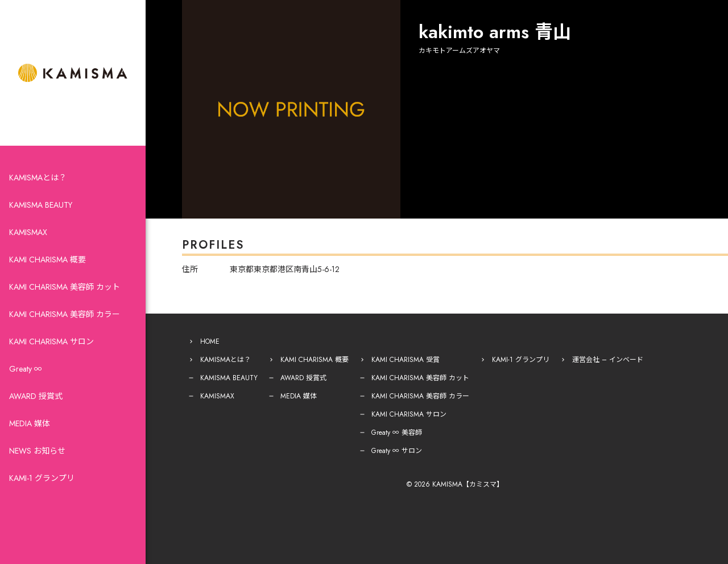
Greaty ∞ (26, 369)
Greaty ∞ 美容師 (397, 433)
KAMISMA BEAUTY (41, 205)
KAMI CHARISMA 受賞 (406, 360)
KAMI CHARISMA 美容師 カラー (65, 314)
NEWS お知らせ (37, 451)
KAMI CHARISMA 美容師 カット (65, 287)
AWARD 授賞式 (36, 396)
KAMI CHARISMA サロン (51, 341)
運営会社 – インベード (608, 360)
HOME (210, 341)
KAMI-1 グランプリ (42, 478)
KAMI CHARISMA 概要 (47, 260)
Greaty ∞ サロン (397, 451)
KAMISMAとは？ (38, 178)
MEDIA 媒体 (30, 423)
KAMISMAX (28, 232)
